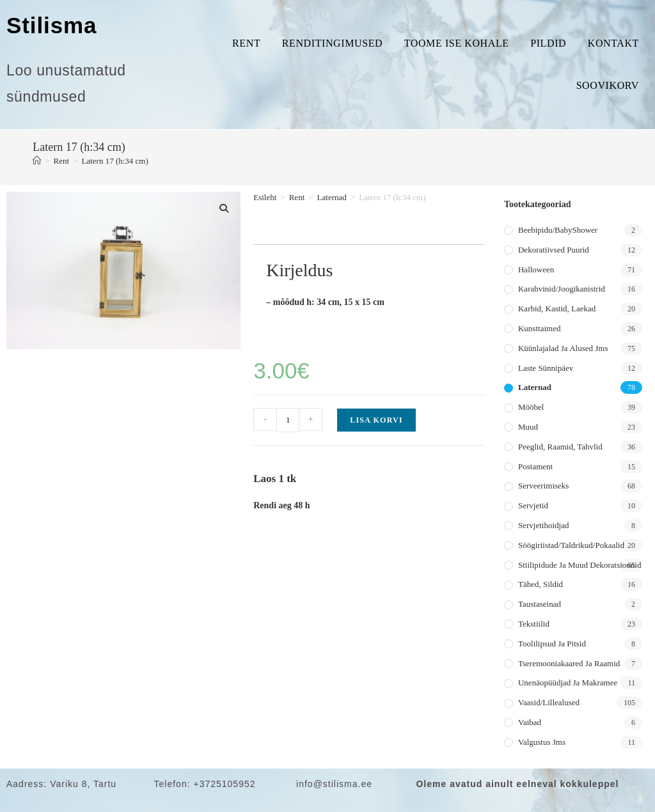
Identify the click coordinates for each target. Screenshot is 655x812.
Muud (528, 427)
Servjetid (533, 505)
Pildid (548, 43)
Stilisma (51, 25)
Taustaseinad (540, 604)
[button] (224, 208)
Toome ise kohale (457, 43)
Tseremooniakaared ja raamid (569, 663)
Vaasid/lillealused (549, 702)
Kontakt (613, 43)
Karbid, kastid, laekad (557, 308)
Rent (246, 43)
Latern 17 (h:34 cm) (114, 161)
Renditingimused (332, 43)
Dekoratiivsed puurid (554, 250)
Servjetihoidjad (543, 525)
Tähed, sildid (541, 584)
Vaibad (530, 722)
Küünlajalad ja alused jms (563, 348)
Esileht (265, 197)
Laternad (332, 197)
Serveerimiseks (543, 486)
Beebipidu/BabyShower (558, 230)
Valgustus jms (542, 742)
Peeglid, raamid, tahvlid (560, 447)
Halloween (536, 269)
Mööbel (531, 407)
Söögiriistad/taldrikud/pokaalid (571, 545)
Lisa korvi (376, 420)
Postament (535, 466)
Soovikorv (608, 85)
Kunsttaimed (539, 328)
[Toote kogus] (288, 420)
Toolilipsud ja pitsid (552, 644)
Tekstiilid (534, 624)
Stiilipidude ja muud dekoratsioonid (580, 565)
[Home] (37, 161)
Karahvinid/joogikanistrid (562, 289)
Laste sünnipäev (546, 368)
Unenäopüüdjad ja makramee (568, 683)
